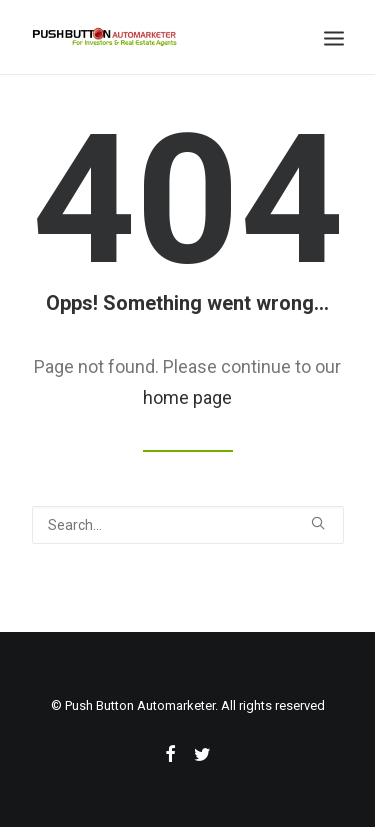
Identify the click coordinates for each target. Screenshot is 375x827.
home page (187, 397)
